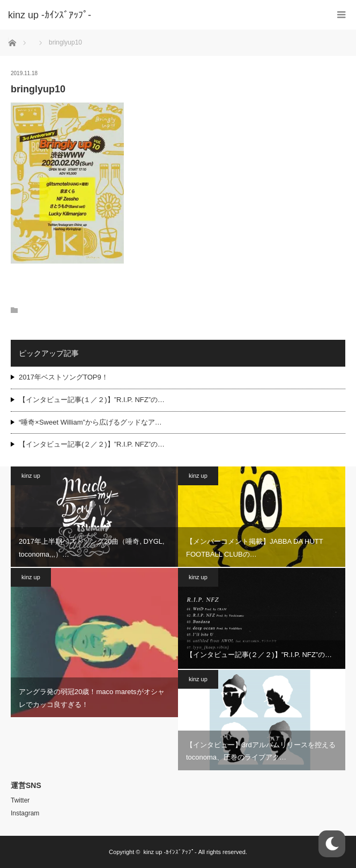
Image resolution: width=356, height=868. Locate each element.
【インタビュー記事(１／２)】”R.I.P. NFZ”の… (92, 400)
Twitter (20, 800)
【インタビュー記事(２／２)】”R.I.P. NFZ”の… (92, 444)
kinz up (31, 476)
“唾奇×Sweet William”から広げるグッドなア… (90, 422)
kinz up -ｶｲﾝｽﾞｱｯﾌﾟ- (170, 852)
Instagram (25, 813)
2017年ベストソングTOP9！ (64, 377)
